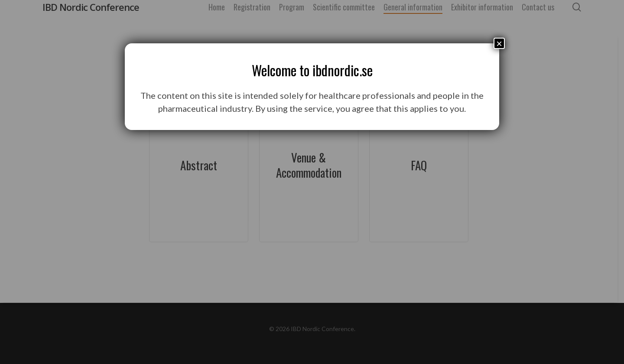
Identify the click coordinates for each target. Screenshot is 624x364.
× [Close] (499, 43)
